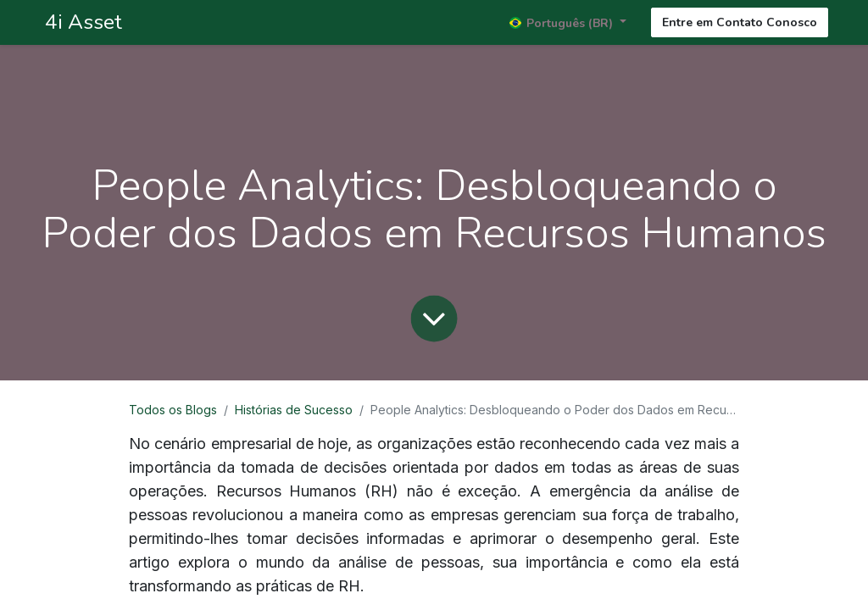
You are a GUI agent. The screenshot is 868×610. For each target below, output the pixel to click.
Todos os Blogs (173, 410)
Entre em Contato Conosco (740, 22)
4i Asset (81, 22)
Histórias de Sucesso (294, 410)
